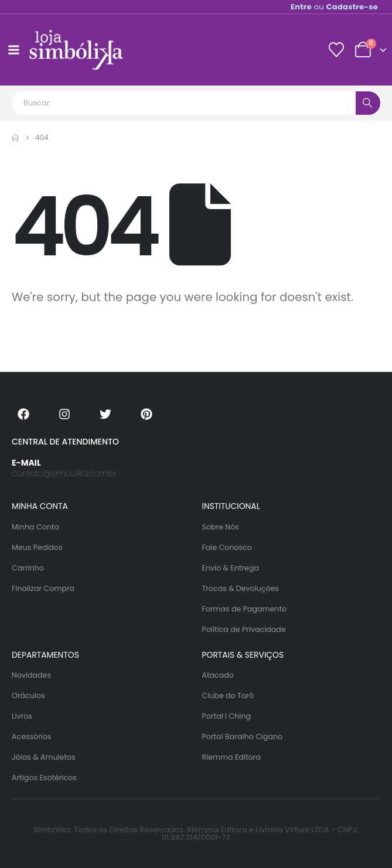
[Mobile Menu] (13, 50)
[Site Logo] (76, 50)
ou (334, 7)
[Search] (368, 103)
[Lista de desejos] (336, 50)
